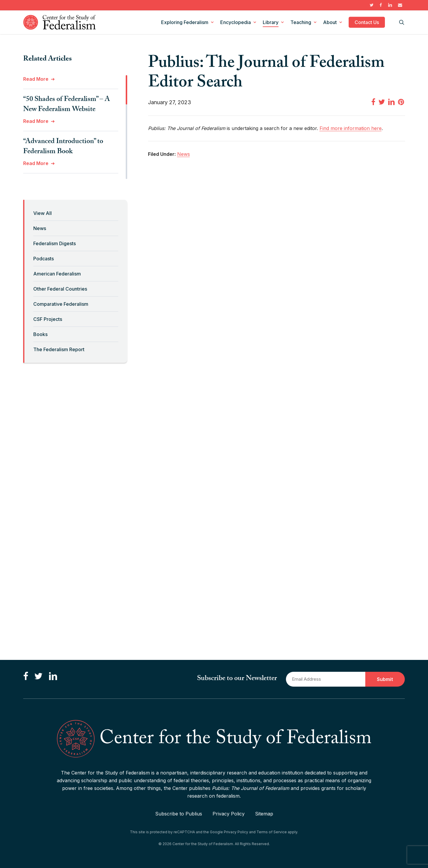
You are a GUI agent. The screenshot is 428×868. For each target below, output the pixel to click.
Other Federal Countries (60, 289)
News (40, 228)
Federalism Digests (55, 243)
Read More (36, 79)
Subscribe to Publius (179, 814)
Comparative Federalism (61, 304)
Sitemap (264, 814)
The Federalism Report (59, 349)
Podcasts (44, 259)
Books (40, 334)
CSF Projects (48, 319)
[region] (75, 127)
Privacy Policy (229, 814)
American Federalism (57, 274)
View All (43, 213)
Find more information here (351, 128)
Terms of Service (272, 832)
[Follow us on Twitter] (38, 677)
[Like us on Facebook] (26, 677)
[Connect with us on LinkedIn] (53, 677)
